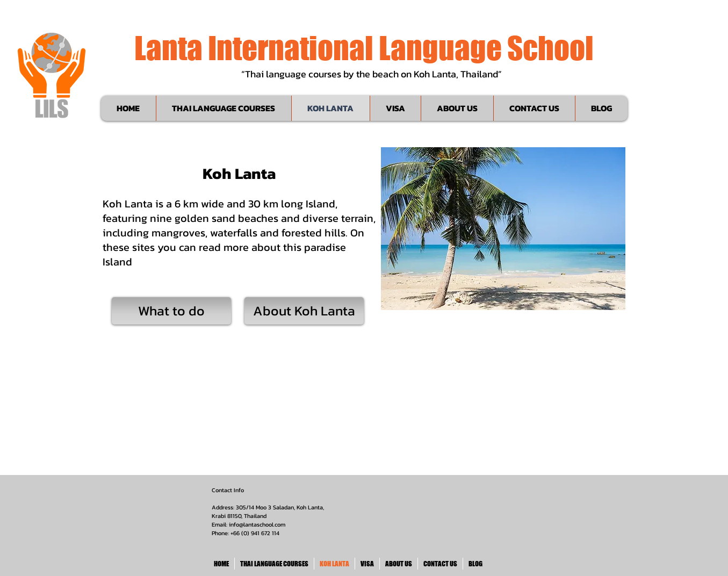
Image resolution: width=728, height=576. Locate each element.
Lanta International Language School (364, 48)
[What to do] (171, 311)
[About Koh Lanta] (304, 311)
